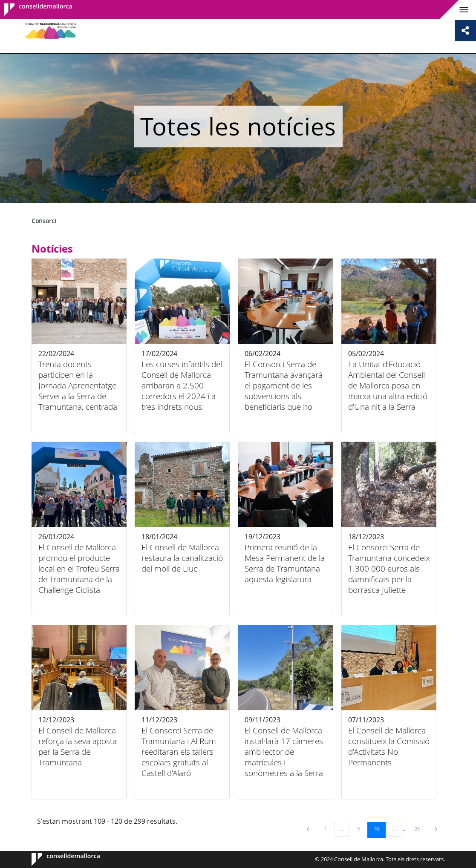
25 (420, 828)
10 (379, 828)
